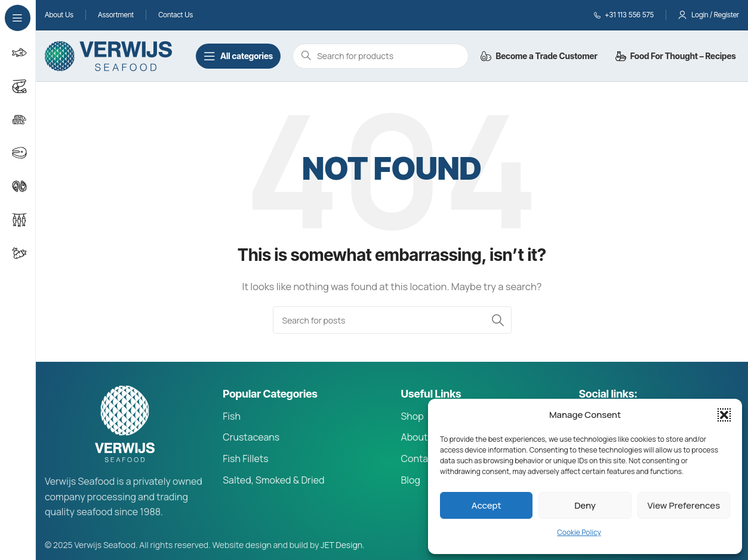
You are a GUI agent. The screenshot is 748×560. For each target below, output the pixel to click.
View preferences (684, 505)
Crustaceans (251, 437)
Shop (413, 416)
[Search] (392, 320)
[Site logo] (108, 55)
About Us (421, 437)
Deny (585, 505)
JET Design (341, 545)
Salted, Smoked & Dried (273, 480)
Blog (411, 480)
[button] (724, 415)
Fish (232, 416)
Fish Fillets (245, 459)
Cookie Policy (579, 532)
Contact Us (426, 459)
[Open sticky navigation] (238, 56)
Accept (487, 505)
